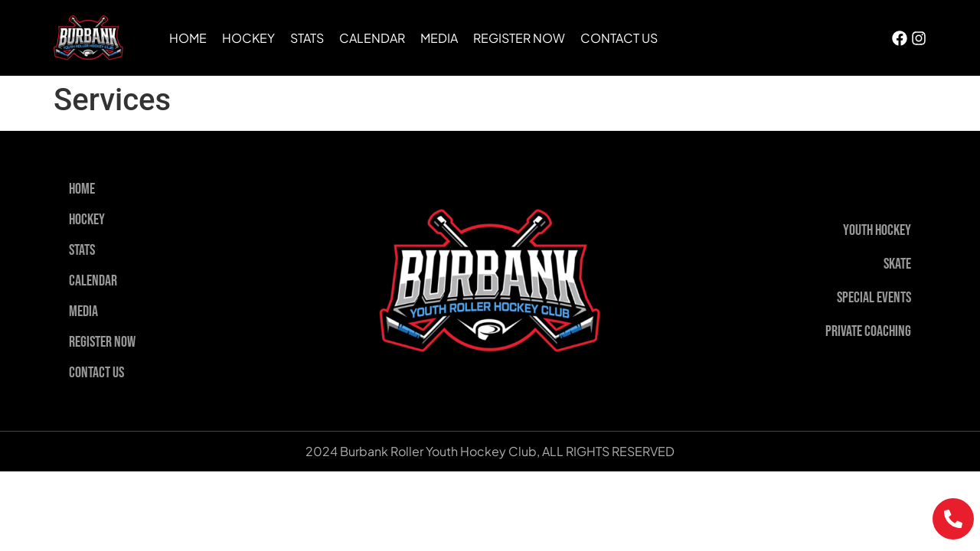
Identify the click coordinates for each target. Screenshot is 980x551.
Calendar (372, 38)
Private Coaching (868, 331)
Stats (307, 38)
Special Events (874, 298)
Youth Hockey (877, 230)
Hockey (248, 38)
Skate (897, 264)
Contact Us (619, 38)
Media (439, 38)
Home (188, 38)
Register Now (519, 38)
